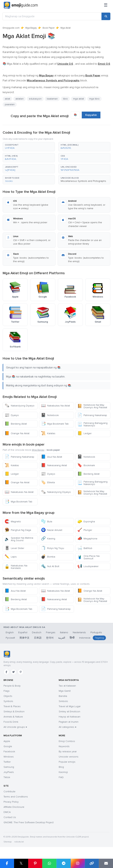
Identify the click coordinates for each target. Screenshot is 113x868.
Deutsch (37, 632)
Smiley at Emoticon (69, 712)
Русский (10, 638)
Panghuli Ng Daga (18, 530)
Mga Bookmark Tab (55, 424)
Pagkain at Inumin (69, 722)
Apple (7, 741)
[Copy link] (92, 863)
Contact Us (10, 817)
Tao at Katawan (67, 686)
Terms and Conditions (16, 797)
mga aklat (78, 99)
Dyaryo (12, 415)
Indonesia (85, 638)
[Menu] (106, 5)
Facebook (9, 752)
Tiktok (7, 777)
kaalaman (52, 99)
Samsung (9, 767)
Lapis (11, 557)
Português (96, 632)
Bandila (63, 696)
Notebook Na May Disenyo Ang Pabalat (92, 406)
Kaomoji (63, 772)
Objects (8, 696)
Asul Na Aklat (52, 457)
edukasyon (35, 99)
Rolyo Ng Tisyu (53, 548)
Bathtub (85, 548)
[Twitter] (13, 672)
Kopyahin (91, 115)
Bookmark (86, 465)
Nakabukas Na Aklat (55, 406)
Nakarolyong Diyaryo (20, 406)
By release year (68, 752)
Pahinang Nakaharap (92, 415)
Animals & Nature (13, 717)
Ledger (84, 433)
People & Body (12, 686)
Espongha (86, 522)
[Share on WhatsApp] (49, 863)
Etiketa (48, 482)
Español (23, 632)
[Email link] (106, 863)
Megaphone (87, 539)
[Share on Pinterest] (35, 863)
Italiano (64, 632)
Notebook (50, 415)
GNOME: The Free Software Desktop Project (29, 822)
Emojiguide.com (11, 28)
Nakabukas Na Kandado (16, 567)
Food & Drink (11, 722)
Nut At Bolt (50, 566)
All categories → (67, 727)
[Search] (106, 16)
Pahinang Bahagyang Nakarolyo (92, 424)
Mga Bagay (31, 28)
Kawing (48, 539)
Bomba (48, 557)
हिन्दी (72, 638)
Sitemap (8, 842)
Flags (7, 691)
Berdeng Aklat (16, 424)
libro (65, 99)
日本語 (38, 638)
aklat (7, 99)
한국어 (50, 638)
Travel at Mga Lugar (70, 706)
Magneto (13, 522)
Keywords (64, 746)
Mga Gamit (65, 691)
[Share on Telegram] (64, 863)
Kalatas (48, 433)
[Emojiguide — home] (21, 5)
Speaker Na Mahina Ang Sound (19, 539)
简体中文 (24, 638)
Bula (47, 522)
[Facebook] (6, 672)
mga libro (94, 99)
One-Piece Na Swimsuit (88, 557)
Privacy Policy (11, 802)
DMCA (7, 812)
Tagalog (99, 638)
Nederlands (79, 632)
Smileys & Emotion (14, 712)
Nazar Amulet (52, 530)
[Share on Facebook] (7, 863)
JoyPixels (9, 772)
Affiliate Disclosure (14, 807)
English (10, 632)
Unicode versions (69, 757)
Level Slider (14, 548)
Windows (9, 757)
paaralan (10, 104)
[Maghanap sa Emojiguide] (52, 16)
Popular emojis (67, 762)
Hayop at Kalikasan (70, 717)
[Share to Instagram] (78, 863)
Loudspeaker (88, 566)
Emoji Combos (67, 741)
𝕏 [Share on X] (21, 863)
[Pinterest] (21, 672)
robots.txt (19, 842)
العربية (62, 638)
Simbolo (63, 701)
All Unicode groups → (15, 727)
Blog (61, 767)
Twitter (7, 762)
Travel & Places (12, 706)
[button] (29, 147)
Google (8, 746)
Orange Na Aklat (17, 433)
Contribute (9, 791)
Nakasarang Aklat (54, 465)
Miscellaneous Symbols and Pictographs (83, 181)
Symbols (8, 701)
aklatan (20, 99)
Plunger (85, 530)
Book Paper (49, 28)
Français (51, 632)
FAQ (61, 777)
